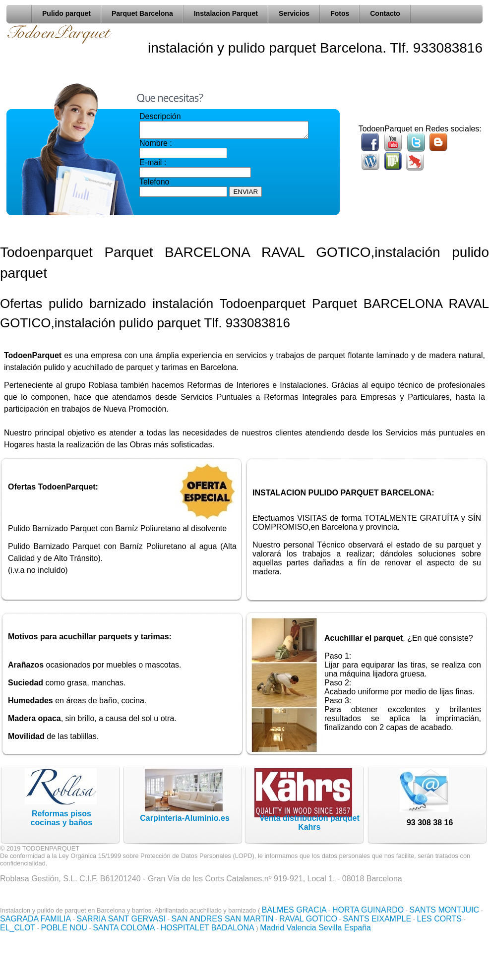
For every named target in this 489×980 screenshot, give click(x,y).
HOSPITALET (185, 928)
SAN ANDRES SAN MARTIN (223, 919)
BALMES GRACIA (294, 910)
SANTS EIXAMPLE (377, 919)
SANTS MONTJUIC (444, 910)
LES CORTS (439, 919)
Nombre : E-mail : (183, 156)
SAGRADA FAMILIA (35, 919)
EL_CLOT (18, 928)
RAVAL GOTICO (308, 919)
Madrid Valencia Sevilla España (315, 928)
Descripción (160, 116)
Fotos (340, 13)
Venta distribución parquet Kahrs (309, 823)
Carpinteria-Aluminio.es (184, 818)
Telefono (154, 185)
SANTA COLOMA (124, 928)
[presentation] (215, 219)
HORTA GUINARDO (368, 910)
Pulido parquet (66, 13)
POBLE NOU (64, 928)
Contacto (385, 13)
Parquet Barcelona (142, 13)
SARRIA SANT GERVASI (122, 919)
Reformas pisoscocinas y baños (62, 818)
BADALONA (233, 928)
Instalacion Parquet (226, 13)
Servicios (294, 13)
